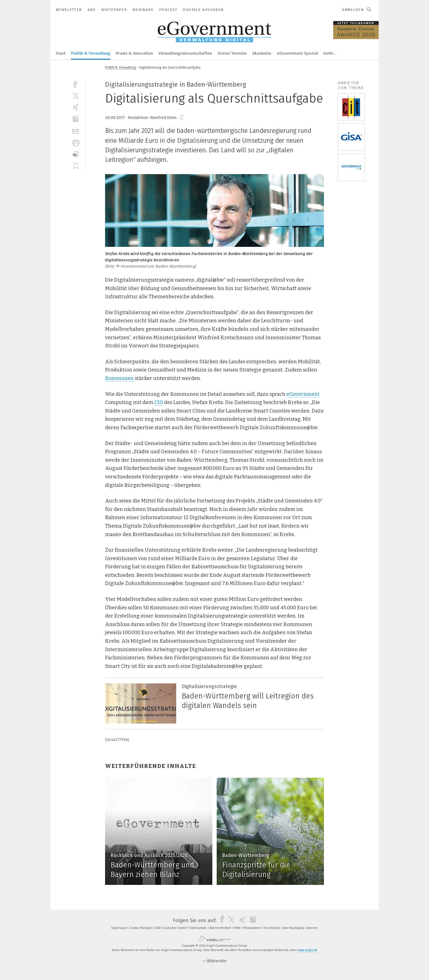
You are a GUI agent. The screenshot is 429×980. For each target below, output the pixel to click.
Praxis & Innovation (134, 53)
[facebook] (76, 84)
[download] (76, 154)
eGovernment (303, 394)
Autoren (312, 928)
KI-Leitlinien (272, 928)
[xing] (76, 107)
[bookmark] (182, 118)
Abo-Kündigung (294, 928)
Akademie (262, 53)
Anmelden (353, 10)
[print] (76, 143)
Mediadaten (252, 928)
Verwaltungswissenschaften (185, 53)
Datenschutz (199, 928)
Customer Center (176, 928)
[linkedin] (76, 119)
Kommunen (119, 378)
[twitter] (76, 96)
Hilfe (238, 928)
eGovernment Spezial (297, 53)
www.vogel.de (308, 950)
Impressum (119, 928)
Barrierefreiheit (221, 928)
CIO (159, 402)
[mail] (76, 131)
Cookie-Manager (141, 928)
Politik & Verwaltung (91, 53)
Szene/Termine (232, 53)
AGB (158, 928)
